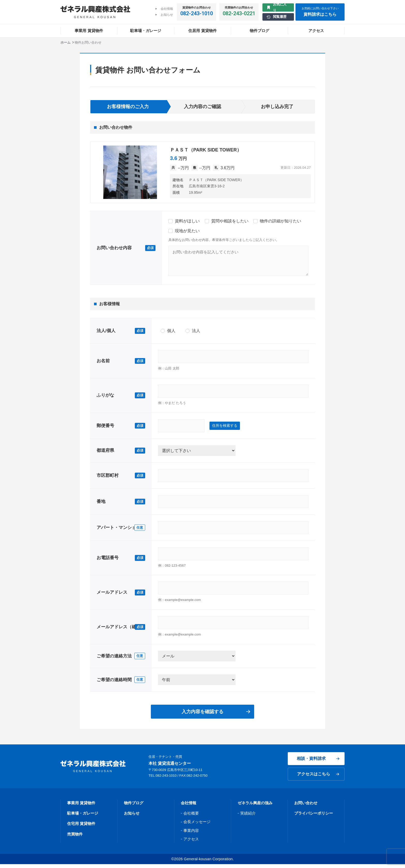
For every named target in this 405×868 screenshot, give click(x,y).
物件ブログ (134, 807)
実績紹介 (248, 817)
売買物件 (75, 838)
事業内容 (191, 834)
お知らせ (167, 15)
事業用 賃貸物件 (81, 807)
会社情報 (167, 9)
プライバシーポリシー (314, 817)
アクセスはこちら (318, 778)
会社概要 (191, 817)
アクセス (191, 843)
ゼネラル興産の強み (255, 807)
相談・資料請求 (318, 762)
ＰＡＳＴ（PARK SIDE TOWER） (206, 150)
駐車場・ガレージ (83, 817)
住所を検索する (225, 429)
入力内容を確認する (202, 716)
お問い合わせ (306, 807)
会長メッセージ (197, 826)
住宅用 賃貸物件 (81, 827)
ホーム (65, 42)
